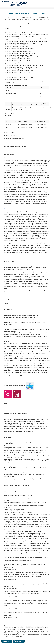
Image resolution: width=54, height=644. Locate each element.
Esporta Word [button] (19, 641)
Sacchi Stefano (8, 109)
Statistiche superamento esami (15, 139)
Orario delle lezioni (11, 136)
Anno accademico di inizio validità (15, 146)
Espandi (8, 116)
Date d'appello (10, 132)
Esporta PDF (7, 641)
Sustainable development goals (15, 386)
